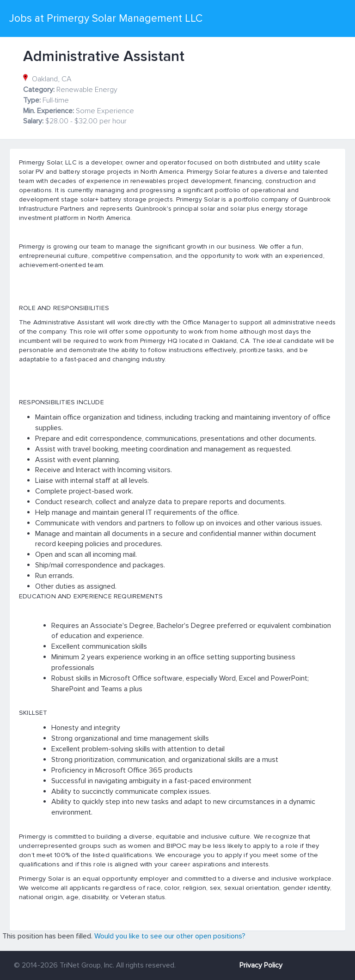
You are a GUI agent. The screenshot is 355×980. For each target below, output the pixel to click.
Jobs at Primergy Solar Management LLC (106, 18)
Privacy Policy (261, 965)
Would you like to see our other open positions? (170, 936)
